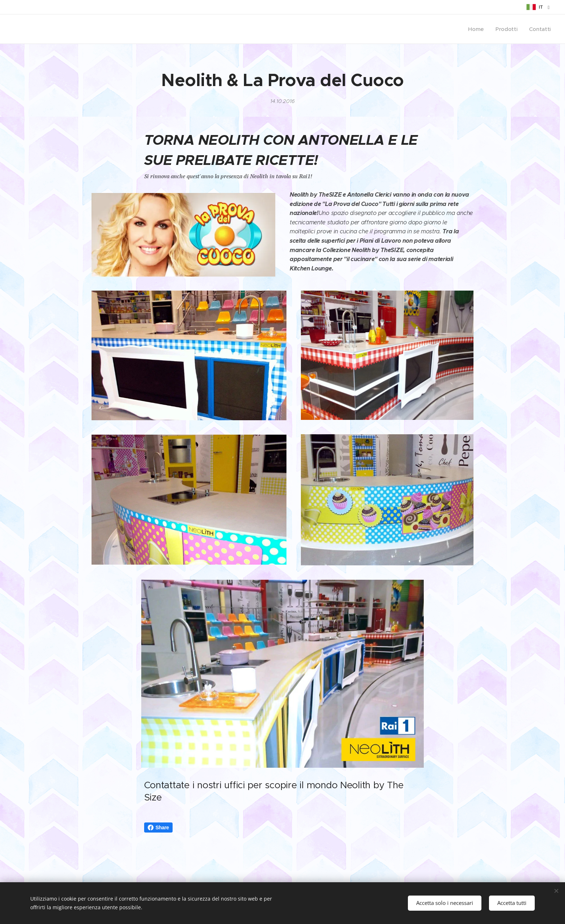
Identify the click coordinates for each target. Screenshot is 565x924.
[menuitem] (476, 29)
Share (158, 827)
